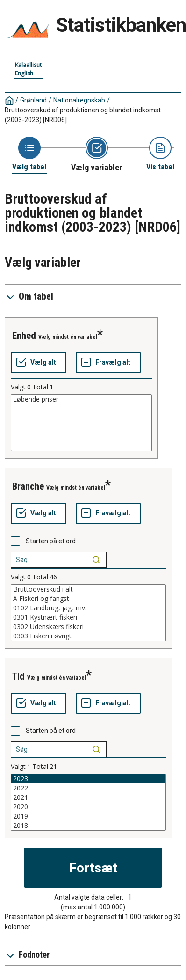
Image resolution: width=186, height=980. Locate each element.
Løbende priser (81, 399)
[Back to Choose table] (29, 154)
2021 (88, 797)
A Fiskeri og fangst (88, 599)
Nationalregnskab (79, 100)
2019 (88, 816)
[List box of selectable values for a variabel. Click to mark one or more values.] (81, 423)
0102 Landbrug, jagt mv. (88, 608)
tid (18, 676)
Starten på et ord (51, 541)
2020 (88, 807)
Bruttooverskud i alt (88, 589)
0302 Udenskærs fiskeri (88, 627)
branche (28, 486)
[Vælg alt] (39, 363)
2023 (88, 779)
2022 (88, 788)
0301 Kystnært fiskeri (88, 617)
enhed (24, 336)
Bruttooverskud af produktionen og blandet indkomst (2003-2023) (83, 115)
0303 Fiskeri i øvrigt (88, 636)
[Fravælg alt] (108, 363)
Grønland (33, 100)
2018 (88, 826)
